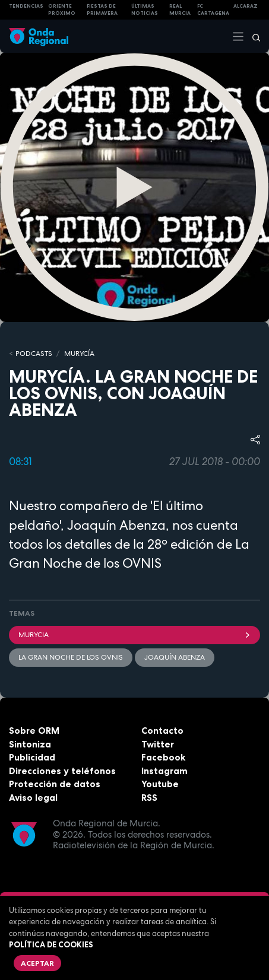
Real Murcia (180, 10)
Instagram (164, 771)
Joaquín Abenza (175, 657)
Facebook (163, 757)
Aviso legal (33, 798)
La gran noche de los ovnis (71, 657)
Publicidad (32, 757)
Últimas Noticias (145, 10)
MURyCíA (79, 354)
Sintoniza (30, 744)
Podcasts (34, 354)
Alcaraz (246, 6)
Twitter (158, 744)
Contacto (162, 731)
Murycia (134, 635)
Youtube (160, 784)
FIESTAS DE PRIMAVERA (102, 10)
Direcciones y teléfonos (62, 771)
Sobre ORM (34, 731)
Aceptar (37, 963)
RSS (149, 798)
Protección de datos (55, 784)
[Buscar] (252, 36)
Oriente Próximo (62, 10)
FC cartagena (213, 10)
